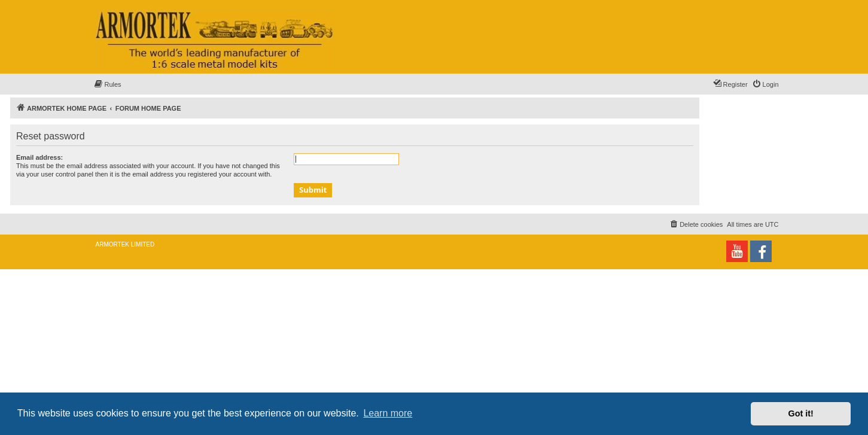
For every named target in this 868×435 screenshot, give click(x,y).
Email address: (39, 157)
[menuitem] (108, 84)
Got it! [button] (801, 413)
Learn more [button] (388, 413)
